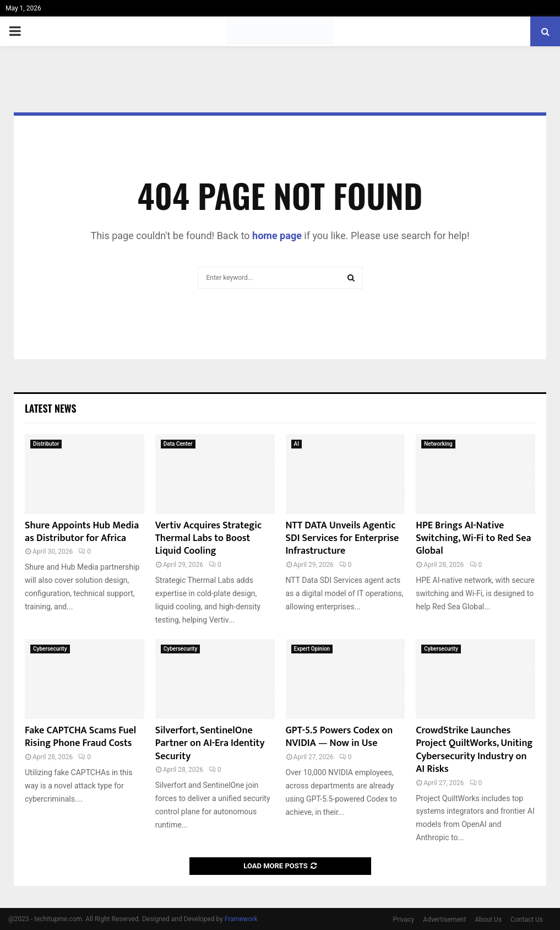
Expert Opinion (312, 649)
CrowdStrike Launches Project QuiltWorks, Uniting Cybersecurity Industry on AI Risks (474, 750)
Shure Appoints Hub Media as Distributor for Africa (82, 532)
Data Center (178, 444)
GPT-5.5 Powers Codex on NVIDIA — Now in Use (339, 737)
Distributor (46, 444)
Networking (438, 444)
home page (277, 236)
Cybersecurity (50, 649)
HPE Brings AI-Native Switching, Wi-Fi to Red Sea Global (473, 539)
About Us (488, 920)
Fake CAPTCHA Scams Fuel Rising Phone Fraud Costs (80, 737)
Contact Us (527, 920)
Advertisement (444, 920)
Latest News (50, 408)
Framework (241, 919)
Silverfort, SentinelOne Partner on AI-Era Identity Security (210, 744)
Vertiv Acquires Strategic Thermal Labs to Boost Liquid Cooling (208, 539)
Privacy (404, 920)
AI (297, 444)
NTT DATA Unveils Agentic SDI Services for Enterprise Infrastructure (342, 539)
